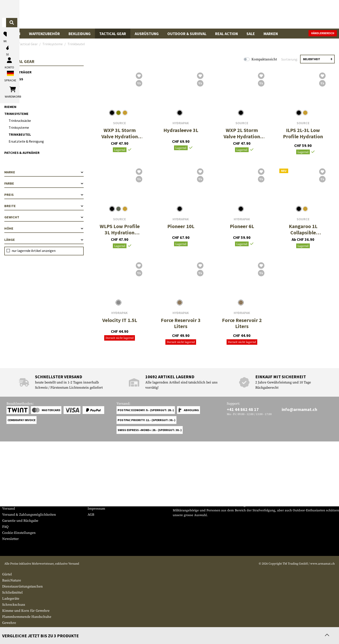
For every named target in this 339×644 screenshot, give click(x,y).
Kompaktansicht (264, 59)
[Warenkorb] (312, 14)
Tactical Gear (113, 34)
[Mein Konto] (277, 14)
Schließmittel (12, 592)
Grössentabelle (14, 496)
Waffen (13, 34)
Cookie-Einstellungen (19, 533)
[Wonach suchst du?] (154, 14)
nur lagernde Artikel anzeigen (34, 251)
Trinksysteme (16, 114)
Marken (271, 34)
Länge (44, 240)
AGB (91, 515)
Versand (9, 509)
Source (120, 123)
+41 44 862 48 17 (243, 409)
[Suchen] (215, 14)
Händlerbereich (323, 33)
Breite (44, 206)
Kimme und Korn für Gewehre (26, 611)
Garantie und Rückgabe (20, 521)
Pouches (12, 86)
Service (10, 488)
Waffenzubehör (44, 34)
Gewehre (9, 623)
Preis (44, 195)
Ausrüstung (147, 34)
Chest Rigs (14, 79)
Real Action (226, 34)
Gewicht (44, 217)
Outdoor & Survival (187, 34)
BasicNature (12, 580)
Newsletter (10, 539)
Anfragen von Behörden (106, 502)
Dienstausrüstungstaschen (22, 586)
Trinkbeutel (20, 134)
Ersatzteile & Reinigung (26, 141)
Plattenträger (18, 72)
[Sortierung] (317, 59)
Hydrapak (181, 123)
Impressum (96, 509)
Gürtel (11, 100)
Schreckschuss (14, 605)
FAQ (5, 527)
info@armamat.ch (299, 409)
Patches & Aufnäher (22, 153)
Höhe (44, 228)
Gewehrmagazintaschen (21, 629)
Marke (44, 172)
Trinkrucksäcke (20, 121)
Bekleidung (80, 34)
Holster (12, 93)
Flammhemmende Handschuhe (27, 617)
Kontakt (8, 502)
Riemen (10, 107)
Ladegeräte (11, 599)
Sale (251, 34)
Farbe (44, 183)
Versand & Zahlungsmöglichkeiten (29, 515)
